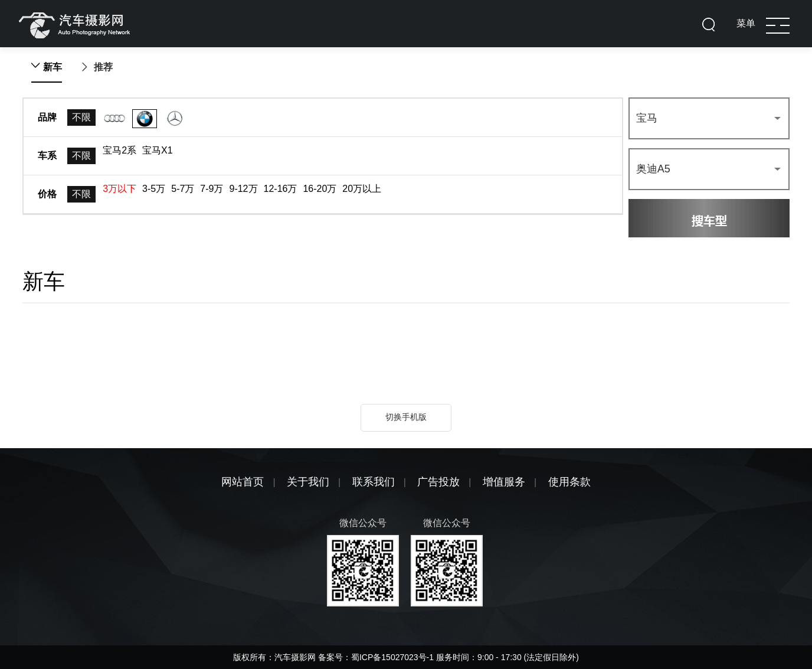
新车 (53, 67)
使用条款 (569, 482)
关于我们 (308, 482)
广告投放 (438, 482)
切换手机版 (406, 417)
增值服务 (504, 482)
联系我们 (374, 482)
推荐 (103, 67)
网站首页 (243, 482)
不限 (81, 117)
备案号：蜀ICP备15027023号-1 (377, 657)
